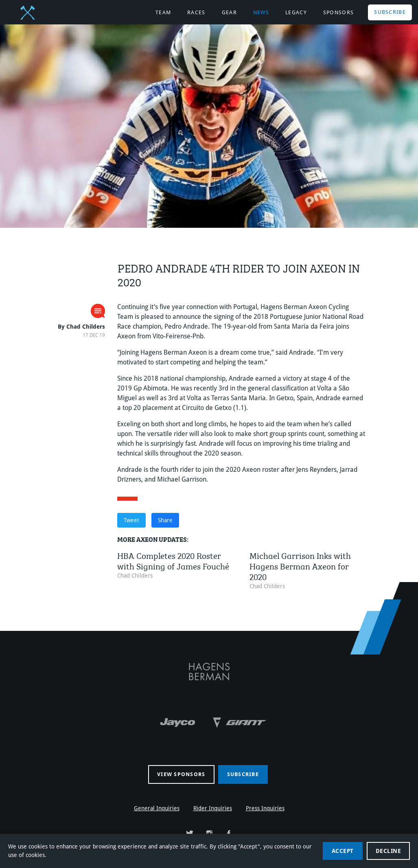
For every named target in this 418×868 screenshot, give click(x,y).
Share (165, 520)
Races (196, 12)
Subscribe (390, 12)
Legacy (296, 12)
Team (163, 12)
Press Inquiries (265, 808)
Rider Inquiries (213, 808)
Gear (229, 12)
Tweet (131, 520)
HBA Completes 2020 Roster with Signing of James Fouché (173, 560)
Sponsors (338, 12)
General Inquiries (157, 808)
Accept (343, 851)
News (261, 12)
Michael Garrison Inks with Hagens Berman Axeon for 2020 (300, 565)
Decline (388, 851)
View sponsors (181, 774)
